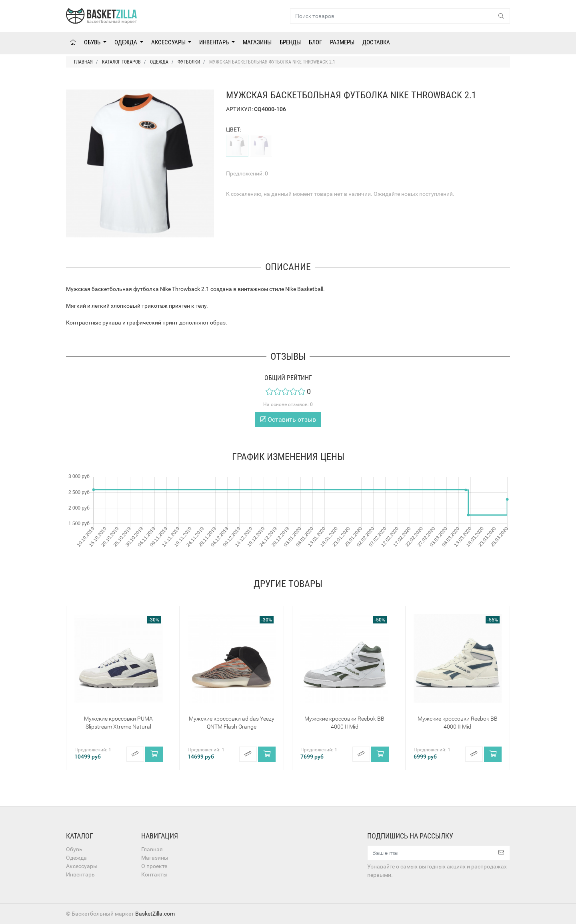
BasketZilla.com (155, 914)
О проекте (154, 866)
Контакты (154, 874)
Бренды (290, 42)
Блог (315, 42)
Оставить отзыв (288, 419)
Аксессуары (169, 42)
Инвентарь (215, 42)
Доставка (376, 42)
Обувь (93, 42)
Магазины (257, 42)
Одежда (126, 42)
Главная (152, 849)
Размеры (342, 42)
